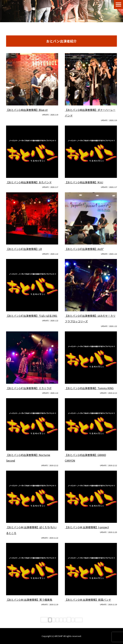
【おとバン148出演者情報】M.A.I (84, 182)
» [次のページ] (73, 620)
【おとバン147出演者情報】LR (24, 249)
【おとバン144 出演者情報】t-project (87, 527)
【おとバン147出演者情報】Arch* (84, 249)
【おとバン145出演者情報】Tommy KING (89, 388)
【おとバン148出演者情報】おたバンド (29, 182)
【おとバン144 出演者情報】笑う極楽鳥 (29, 600)
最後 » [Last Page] (79, 620)
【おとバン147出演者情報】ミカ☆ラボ (29, 388)
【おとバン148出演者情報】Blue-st (27, 110)
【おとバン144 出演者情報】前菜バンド (88, 600)
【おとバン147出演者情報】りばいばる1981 (32, 316)
